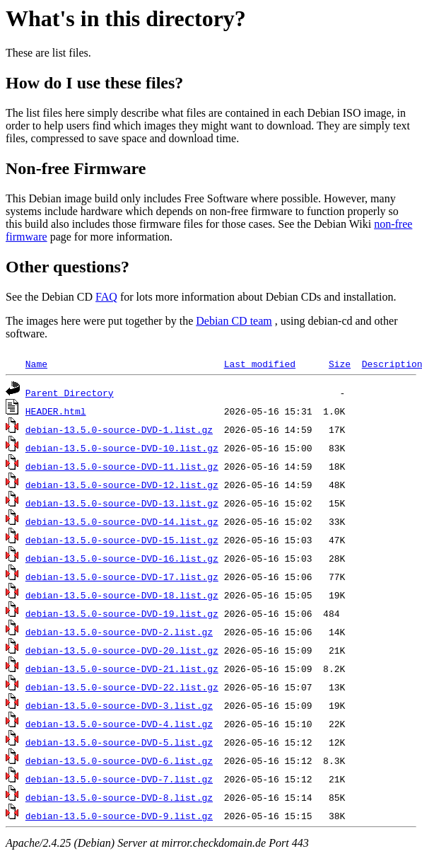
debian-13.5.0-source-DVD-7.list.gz (119, 779)
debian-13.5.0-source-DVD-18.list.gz (122, 595)
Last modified (260, 364)
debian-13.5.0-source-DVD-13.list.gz (122, 503)
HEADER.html (56, 411)
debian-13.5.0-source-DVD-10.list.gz (122, 448)
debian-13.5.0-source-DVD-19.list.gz (122, 613)
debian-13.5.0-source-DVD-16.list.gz (122, 558)
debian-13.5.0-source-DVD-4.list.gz (119, 724)
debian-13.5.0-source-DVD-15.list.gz (122, 540)
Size (340, 364)
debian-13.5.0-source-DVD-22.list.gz (122, 687)
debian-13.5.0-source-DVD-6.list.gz (119, 760)
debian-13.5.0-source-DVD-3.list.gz (119, 705)
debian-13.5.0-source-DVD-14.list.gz (122, 521)
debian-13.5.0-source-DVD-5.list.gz (119, 742)
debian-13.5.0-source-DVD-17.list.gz (122, 577)
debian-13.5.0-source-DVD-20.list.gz (122, 650)
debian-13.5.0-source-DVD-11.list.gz (122, 466)
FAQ (106, 297)
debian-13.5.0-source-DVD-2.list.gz (119, 632)
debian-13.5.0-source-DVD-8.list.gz (119, 797)
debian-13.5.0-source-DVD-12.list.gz (122, 485)
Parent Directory (70, 393)
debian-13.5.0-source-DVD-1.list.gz (119, 429)
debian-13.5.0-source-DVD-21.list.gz (122, 669)
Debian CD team (234, 321)
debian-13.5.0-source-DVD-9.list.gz (119, 816)
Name (36, 364)
